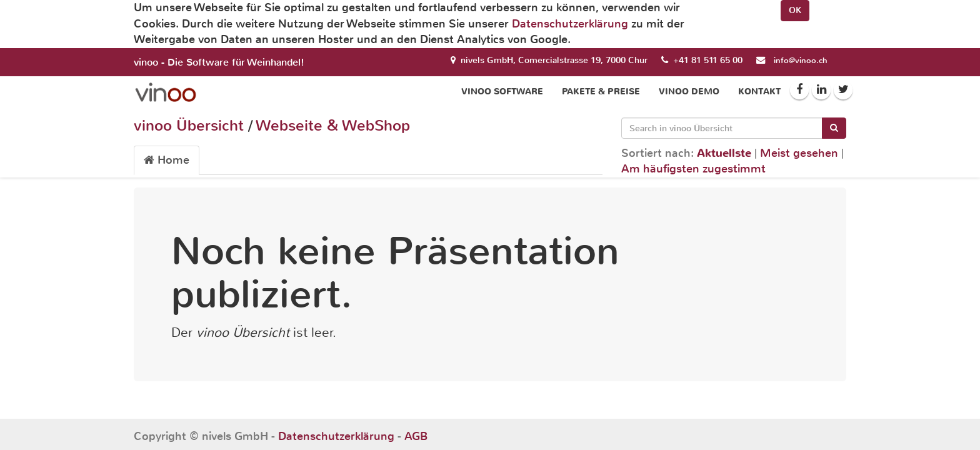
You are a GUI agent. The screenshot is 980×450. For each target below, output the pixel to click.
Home (167, 160)
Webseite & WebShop (333, 126)
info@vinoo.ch (801, 60)
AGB (416, 436)
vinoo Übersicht (189, 126)
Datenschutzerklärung (570, 24)
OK (795, 10)
